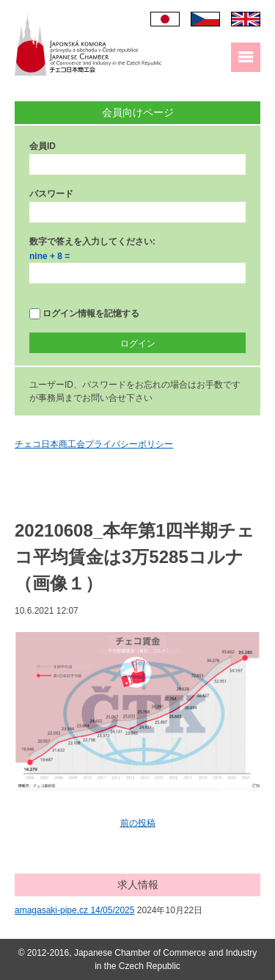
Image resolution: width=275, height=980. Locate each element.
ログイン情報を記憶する (84, 314)
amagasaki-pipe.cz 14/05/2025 (74, 910)
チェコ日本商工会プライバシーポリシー (94, 444)
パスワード (51, 194)
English (246, 19)
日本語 (165, 19)
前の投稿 (138, 823)
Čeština (205, 19)
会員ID (43, 146)
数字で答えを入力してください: (92, 242)
